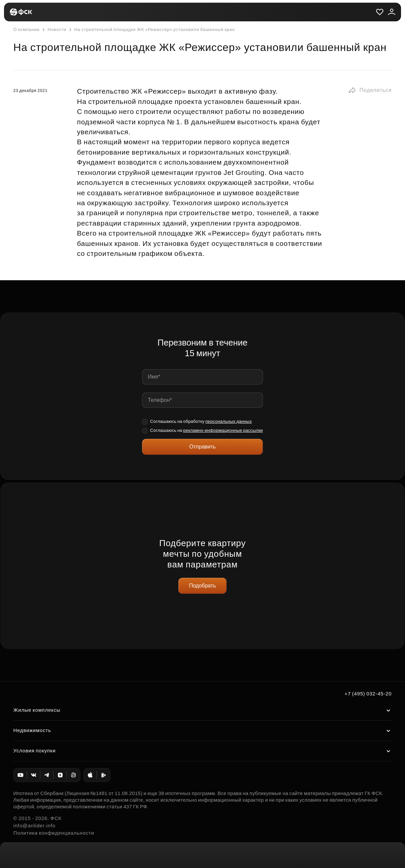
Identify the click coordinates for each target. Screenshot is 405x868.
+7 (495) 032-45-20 (368, 694)
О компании (26, 29)
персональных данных (229, 421)
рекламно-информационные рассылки (223, 430)
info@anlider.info (34, 826)
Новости (54, 30)
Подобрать (202, 586)
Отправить (202, 447)
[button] (370, 90)
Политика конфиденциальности (54, 833)
